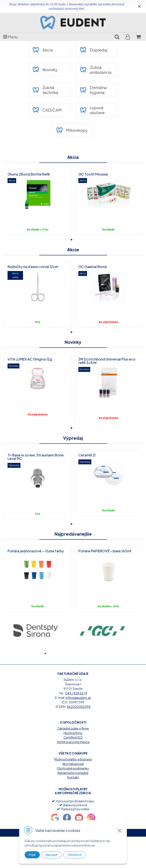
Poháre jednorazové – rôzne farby (36, 551)
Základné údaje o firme (73, 759)
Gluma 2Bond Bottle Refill (29, 174)
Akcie (43, 50)
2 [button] (75, 239)
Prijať (32, 855)
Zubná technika (45, 90)
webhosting (86, 864)
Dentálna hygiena (93, 90)
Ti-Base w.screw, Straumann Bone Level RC (36, 457)
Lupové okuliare (92, 110)
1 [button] (71, 239)
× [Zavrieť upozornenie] (139, 6)
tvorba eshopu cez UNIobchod (60, 864)
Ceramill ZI (87, 455)
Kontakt (73, 808)
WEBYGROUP (117, 864)
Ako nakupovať (73, 795)
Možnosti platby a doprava (73, 790)
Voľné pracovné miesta (73, 773)
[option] (38, 202)
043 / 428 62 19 (76, 724)
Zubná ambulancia (96, 70)
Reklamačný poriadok (73, 804)
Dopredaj (94, 50)
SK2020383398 (79, 738)
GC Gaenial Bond (92, 267)
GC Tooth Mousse (93, 174)
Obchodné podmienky (73, 799)
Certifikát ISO (73, 768)
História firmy (73, 764)
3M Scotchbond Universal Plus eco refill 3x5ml (107, 361)
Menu (11, 37)
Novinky (45, 70)
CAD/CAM (47, 110)
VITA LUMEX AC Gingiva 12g (30, 359)
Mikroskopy (72, 130)
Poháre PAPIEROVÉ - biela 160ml (105, 551)
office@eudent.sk (78, 729)
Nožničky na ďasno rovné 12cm (33, 267)
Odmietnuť (75, 855)
